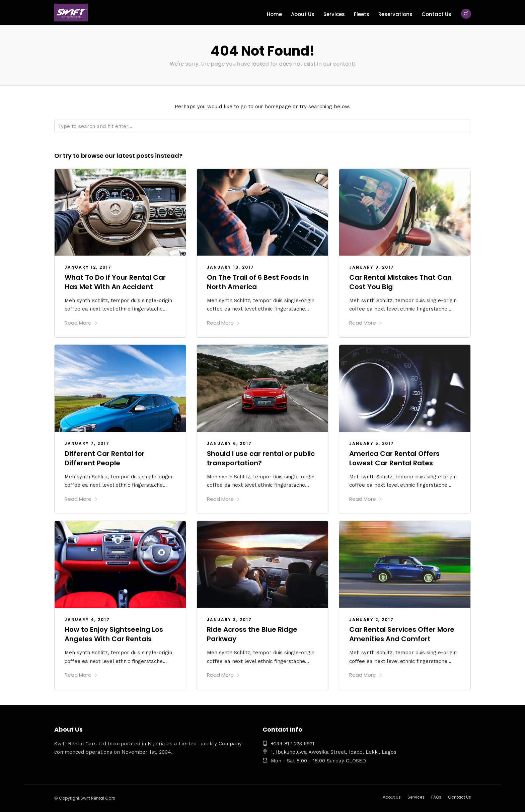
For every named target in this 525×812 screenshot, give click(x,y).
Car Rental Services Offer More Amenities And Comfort (402, 634)
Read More (81, 322)
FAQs (436, 797)
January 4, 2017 (87, 619)
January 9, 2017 (372, 267)
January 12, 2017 (88, 267)
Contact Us (436, 14)
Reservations (395, 14)
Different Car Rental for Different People (105, 458)
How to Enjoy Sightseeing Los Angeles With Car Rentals (114, 634)
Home (274, 14)
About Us (303, 14)
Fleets (362, 14)
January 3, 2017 (229, 619)
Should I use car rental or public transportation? (261, 458)
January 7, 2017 (87, 443)
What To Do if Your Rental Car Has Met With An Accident (115, 282)
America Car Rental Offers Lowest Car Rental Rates (394, 458)
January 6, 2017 (229, 443)
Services (334, 14)
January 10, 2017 (231, 267)
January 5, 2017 (372, 443)
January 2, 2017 (371, 619)
